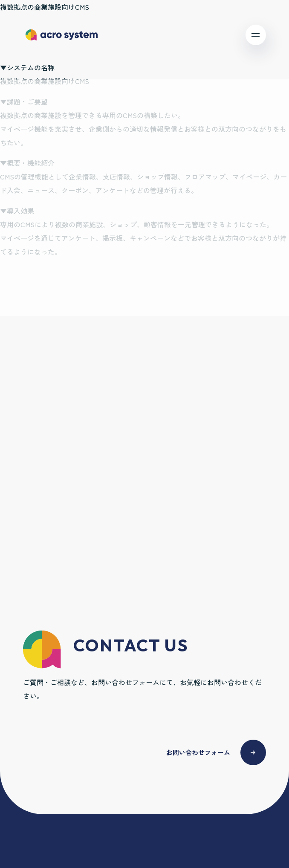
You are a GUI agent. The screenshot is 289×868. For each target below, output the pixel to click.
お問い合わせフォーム (198, 752)
